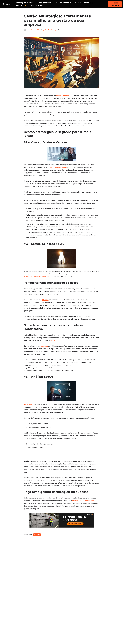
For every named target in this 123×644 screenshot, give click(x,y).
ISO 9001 (45, 303)
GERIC (93, 625)
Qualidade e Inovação (50, 30)
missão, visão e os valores (57, 168)
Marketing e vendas (71, 605)
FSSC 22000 (95, 614)
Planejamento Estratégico (74, 617)
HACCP (94, 617)
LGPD (93, 630)
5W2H (52, 344)
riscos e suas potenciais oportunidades (39, 279)
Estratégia (67, 614)
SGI (92, 628)
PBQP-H (94, 633)
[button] (36, 3)
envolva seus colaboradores (83, 519)
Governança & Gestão (72, 611)
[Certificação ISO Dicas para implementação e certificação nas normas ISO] (7, 4)
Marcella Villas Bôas (34, 30)
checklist (44, 350)
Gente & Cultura (69, 608)
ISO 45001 (94, 619)
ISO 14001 (94, 622)
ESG (92, 611)
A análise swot (29, 409)
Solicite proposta (115, 4)
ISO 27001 (94, 608)
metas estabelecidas (64, 96)
